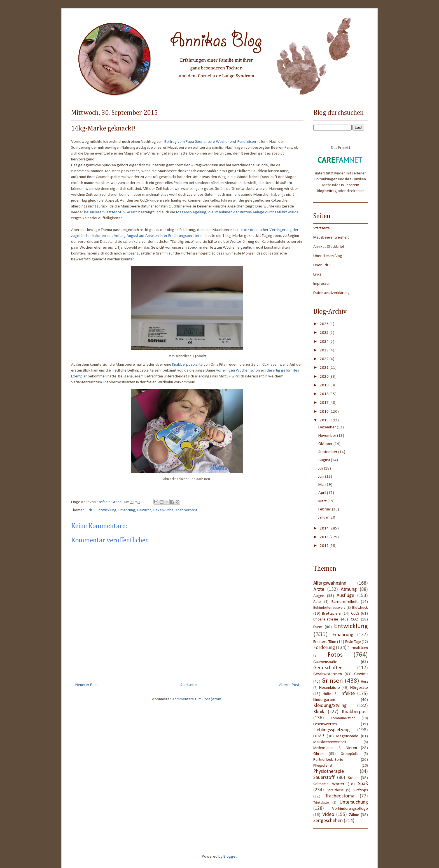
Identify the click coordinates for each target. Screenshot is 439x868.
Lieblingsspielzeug (331, 730)
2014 (325, 528)
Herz (364, 682)
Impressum (322, 284)
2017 (325, 403)
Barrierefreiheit (345, 602)
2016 (325, 412)
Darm (318, 627)
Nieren (351, 748)
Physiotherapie (329, 772)
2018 (325, 394)
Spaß (363, 784)
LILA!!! (319, 736)
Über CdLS (322, 265)
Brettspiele (331, 614)
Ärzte (319, 590)
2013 (325, 537)
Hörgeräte (359, 688)
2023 (325, 350)
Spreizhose (335, 790)
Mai (322, 485)
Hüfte (327, 694)
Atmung (349, 590)
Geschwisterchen (328, 674)
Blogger (230, 857)
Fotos (335, 655)
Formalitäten (358, 648)
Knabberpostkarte (187, 365)
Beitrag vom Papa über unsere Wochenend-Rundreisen (210, 142)
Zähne (354, 815)
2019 (325, 385)
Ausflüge (345, 596)
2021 (325, 368)
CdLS (91, 510)
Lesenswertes (325, 724)
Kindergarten (324, 700)
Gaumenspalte (325, 662)
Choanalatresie (326, 620)
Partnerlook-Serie (328, 760)
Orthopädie (350, 754)
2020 (325, 377)
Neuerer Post (87, 685)
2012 (325, 546)
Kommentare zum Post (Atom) (198, 699)
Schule (353, 778)
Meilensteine (323, 748)
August (325, 460)
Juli (321, 469)
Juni (322, 477)
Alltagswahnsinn (330, 583)
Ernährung (127, 510)
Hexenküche (163, 510)
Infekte (347, 694)
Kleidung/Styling (330, 706)
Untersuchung (354, 802)
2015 (325, 420)
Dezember (328, 427)
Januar (324, 518)
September (328, 452)
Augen (319, 596)
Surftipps (360, 790)
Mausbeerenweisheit (331, 238)
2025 (325, 333)
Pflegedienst (323, 766)
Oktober (326, 444)
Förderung (324, 648)
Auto (317, 602)
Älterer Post (289, 685)
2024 (325, 342)
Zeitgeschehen (328, 821)
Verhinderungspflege (350, 809)
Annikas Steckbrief (329, 247)
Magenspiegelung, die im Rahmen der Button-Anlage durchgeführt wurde (237, 212)
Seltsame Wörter (329, 784)
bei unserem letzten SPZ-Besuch (111, 212)
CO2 (354, 620)
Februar (325, 509)
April (323, 493)
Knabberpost (186, 510)
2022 (325, 359)
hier (361, 191)
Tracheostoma (340, 796)
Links (317, 275)
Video (328, 815)
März (323, 501)
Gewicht (144, 510)
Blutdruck (360, 608)
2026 (325, 324)
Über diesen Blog (328, 256)
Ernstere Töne (325, 642)
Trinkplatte (321, 803)
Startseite (189, 685)
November (328, 436)
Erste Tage (353, 642)
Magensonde (347, 736)
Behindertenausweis (329, 608)
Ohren (318, 754)
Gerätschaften (328, 668)
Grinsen (332, 681)
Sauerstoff (324, 778)
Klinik (319, 712)
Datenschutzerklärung (331, 293)
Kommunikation (343, 718)
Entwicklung (107, 510)
